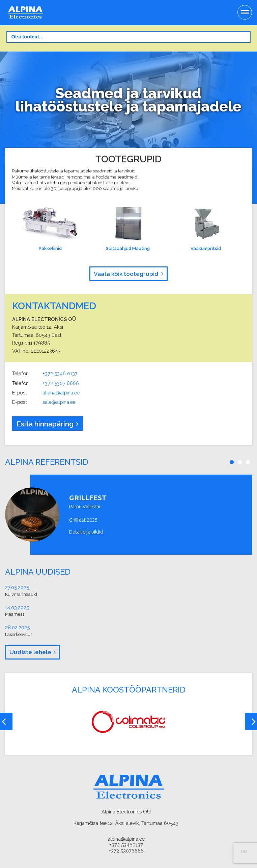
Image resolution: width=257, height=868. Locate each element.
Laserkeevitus (19, 634)
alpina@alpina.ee (61, 393)
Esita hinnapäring (45, 424)
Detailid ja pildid (86, 532)
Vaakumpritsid (205, 229)
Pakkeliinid (50, 229)
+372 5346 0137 (60, 373)
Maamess (15, 614)
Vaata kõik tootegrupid (126, 274)
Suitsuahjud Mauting (127, 229)
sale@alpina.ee (59, 402)
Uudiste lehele (30, 652)
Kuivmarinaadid (21, 594)
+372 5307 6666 (61, 383)
